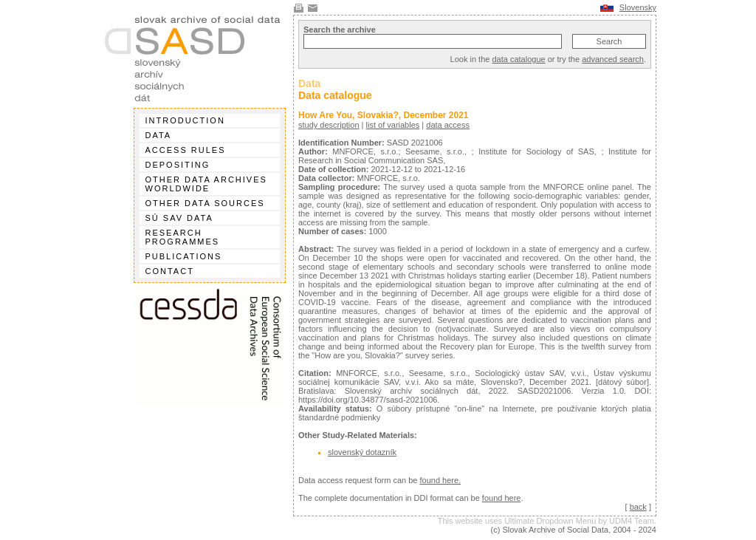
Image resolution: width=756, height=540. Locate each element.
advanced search (613, 59)
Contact (170, 271)
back (638, 507)
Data (159, 135)
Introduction (185, 120)
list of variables (393, 125)
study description (329, 125)
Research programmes (183, 237)
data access (448, 125)
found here (502, 498)
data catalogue (518, 59)
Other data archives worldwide (206, 184)
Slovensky (638, 7)
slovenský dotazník (362, 452)
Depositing (178, 165)
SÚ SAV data (179, 218)
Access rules (186, 150)
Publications (184, 256)
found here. (440, 480)
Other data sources (205, 203)
